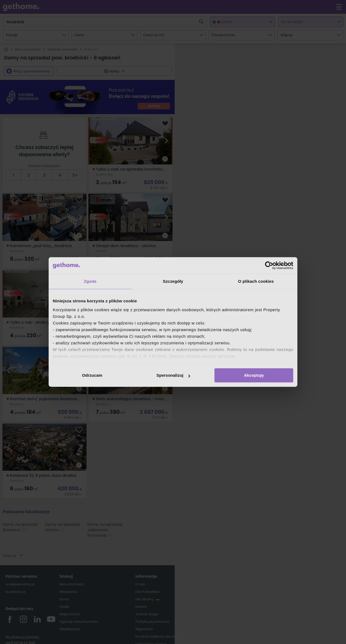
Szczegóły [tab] (173, 281)
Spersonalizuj (173, 375)
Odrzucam (92, 375)
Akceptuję (254, 375)
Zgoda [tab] (90, 281)
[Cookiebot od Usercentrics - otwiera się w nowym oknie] (269, 265)
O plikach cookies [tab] (256, 281)
